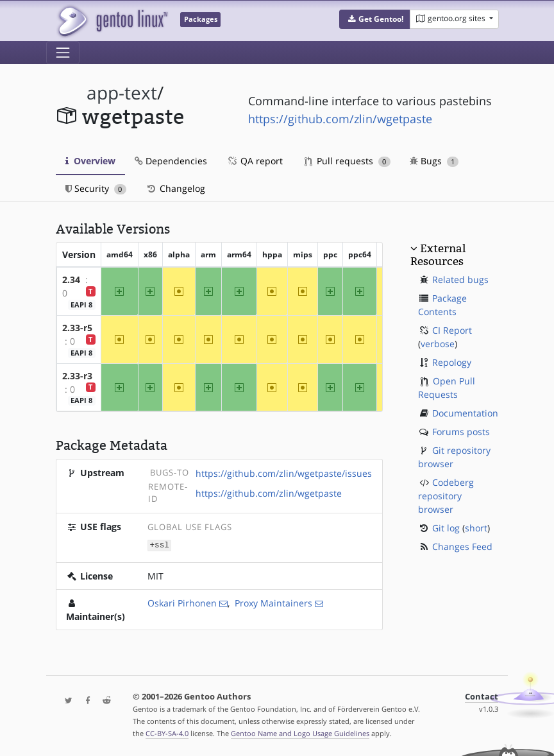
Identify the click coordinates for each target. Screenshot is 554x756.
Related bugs (460, 279)
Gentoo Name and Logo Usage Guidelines (300, 733)
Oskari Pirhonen (182, 602)
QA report (255, 161)
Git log (446, 528)
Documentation (465, 413)
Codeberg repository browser (446, 496)
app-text (122, 93)
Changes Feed (462, 546)
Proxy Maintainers (273, 602)
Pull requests (348, 161)
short (476, 528)
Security (96, 188)
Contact (482, 696)
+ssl (160, 545)
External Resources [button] (438, 255)
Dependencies (171, 161)
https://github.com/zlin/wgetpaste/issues (284, 473)
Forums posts (461, 432)
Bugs (434, 161)
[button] (375, 19)
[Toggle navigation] (63, 53)
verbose (438, 344)
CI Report (452, 330)
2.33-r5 (77, 328)
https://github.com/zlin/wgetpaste (340, 119)
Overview (90, 161)
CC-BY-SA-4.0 (167, 733)
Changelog (175, 188)
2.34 (71, 279)
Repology (452, 362)
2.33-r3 (77, 376)
